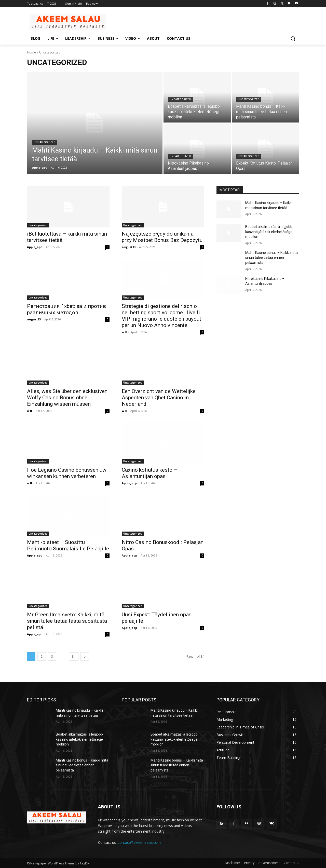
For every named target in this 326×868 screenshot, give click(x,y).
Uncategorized (45, 142)
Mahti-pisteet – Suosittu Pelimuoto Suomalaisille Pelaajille (68, 545)
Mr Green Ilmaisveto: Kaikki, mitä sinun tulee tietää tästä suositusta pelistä (67, 621)
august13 (129, 247)
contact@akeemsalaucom (139, 842)
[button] (293, 38)
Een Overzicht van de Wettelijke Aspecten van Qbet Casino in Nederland (159, 398)
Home (31, 52)
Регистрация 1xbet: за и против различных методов (66, 309)
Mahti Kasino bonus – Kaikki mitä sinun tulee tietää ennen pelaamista (271, 258)
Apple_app (35, 247)
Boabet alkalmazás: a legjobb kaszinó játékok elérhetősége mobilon (269, 232)
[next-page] (85, 656)
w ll (124, 332)
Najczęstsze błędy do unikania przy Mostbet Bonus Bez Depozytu (162, 237)
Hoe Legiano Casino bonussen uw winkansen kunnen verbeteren (67, 473)
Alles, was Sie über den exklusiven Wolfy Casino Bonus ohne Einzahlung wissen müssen (67, 398)
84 (74, 656)
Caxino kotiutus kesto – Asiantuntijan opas (150, 473)
